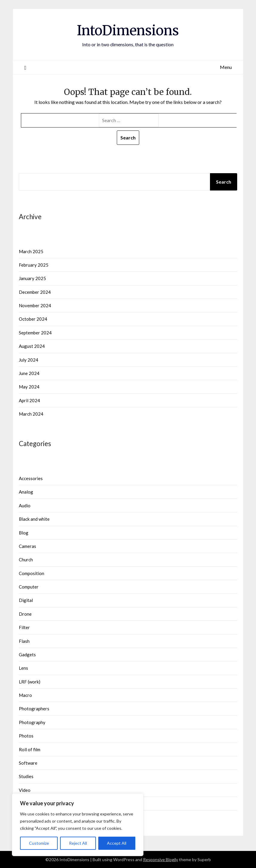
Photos (26, 736)
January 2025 (32, 278)
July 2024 (29, 360)
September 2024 (35, 333)
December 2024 (35, 292)
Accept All (117, 843)
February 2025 (34, 265)
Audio (25, 506)
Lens (23, 668)
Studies (26, 776)
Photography (32, 722)
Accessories (31, 478)
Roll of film (30, 749)
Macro (25, 695)
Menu (226, 67)
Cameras (27, 546)
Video (25, 790)
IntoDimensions (128, 30)
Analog (26, 492)
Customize (39, 843)
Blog (24, 533)
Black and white (34, 519)
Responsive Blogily (161, 859)
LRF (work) (30, 682)
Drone (25, 614)
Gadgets (27, 655)
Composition (32, 573)
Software (28, 763)
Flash (24, 641)
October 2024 (33, 319)
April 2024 (29, 400)
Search (224, 182)
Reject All (78, 843)
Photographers (34, 709)
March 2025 (31, 251)
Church (26, 560)
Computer (29, 587)
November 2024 (35, 305)
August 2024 (32, 346)
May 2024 (29, 387)
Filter (24, 627)
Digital (26, 600)
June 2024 (29, 373)
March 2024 (31, 414)
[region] (78, 825)
